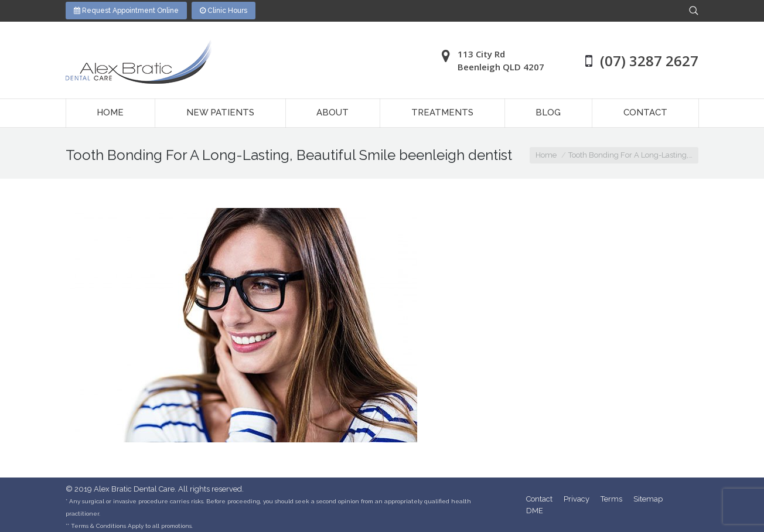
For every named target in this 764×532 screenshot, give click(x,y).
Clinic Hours (224, 11)
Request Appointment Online (126, 11)
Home (546, 155)
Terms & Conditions (98, 526)
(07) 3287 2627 (649, 61)
